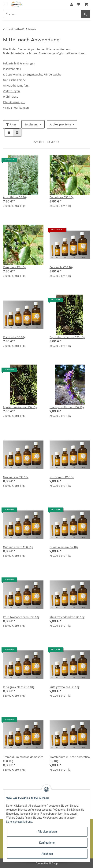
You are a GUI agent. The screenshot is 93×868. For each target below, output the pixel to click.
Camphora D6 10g (14, 267)
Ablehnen (47, 854)
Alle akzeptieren (47, 832)
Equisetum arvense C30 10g (67, 337)
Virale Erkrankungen (16, 108)
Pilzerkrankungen (14, 102)
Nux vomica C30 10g (16, 477)
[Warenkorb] (86, 4)
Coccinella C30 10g (61, 267)
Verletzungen (11, 91)
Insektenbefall (12, 69)
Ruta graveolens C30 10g (19, 687)
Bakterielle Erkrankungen (19, 63)
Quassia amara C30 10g (18, 547)
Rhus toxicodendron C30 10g (21, 617)
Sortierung (31, 124)
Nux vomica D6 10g (62, 477)
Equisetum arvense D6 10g (20, 407)
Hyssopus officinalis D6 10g (67, 407)
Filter (11, 124)
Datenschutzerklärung (19, 822)
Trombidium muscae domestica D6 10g (70, 759)
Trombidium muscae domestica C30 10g (23, 759)
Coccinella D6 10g (14, 337)
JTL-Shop (53, 863)
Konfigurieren (47, 843)
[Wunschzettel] (79, 4)
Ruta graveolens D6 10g (65, 687)
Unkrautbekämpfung (16, 86)
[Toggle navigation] (5, 2)
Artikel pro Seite (60, 124)
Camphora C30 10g (62, 197)
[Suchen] (42, 14)
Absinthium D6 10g (15, 197)
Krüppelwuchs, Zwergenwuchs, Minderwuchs (32, 74)
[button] (72, 4)
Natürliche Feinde (14, 80)
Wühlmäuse (11, 97)
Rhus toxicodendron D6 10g (67, 617)
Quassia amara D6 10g (64, 547)
